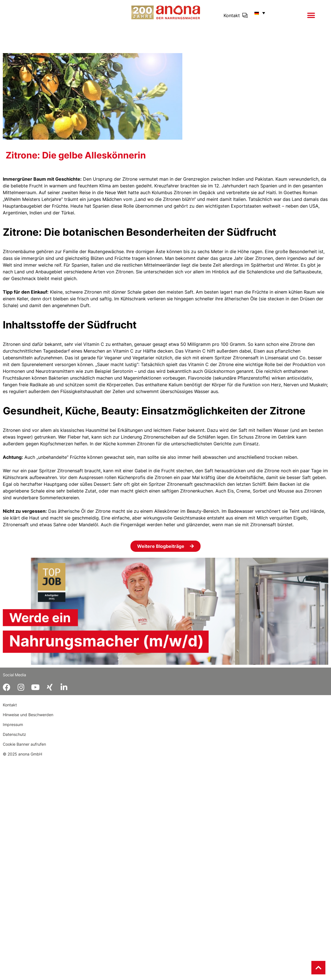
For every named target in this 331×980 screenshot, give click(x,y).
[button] (311, 16)
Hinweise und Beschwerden (28, 715)
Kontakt (232, 15)
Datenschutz (14, 734)
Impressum (13, 724)
